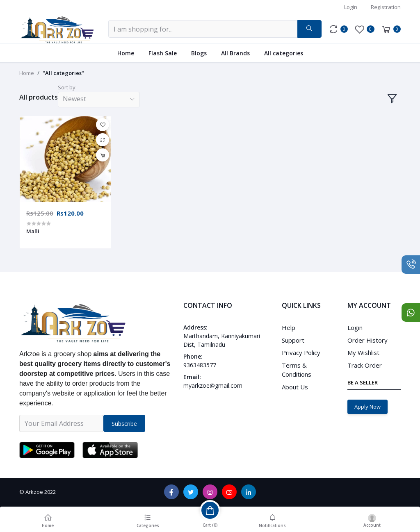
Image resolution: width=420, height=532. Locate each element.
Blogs (199, 53)
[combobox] (99, 100)
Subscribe (124, 424)
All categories (284, 53)
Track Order (365, 365)
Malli (33, 231)
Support (293, 340)
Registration (386, 7)
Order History (367, 340)
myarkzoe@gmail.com (213, 385)
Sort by (67, 87)
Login (351, 7)
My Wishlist (363, 352)
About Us (295, 387)
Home (126, 53)
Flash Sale (163, 53)
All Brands (235, 53)
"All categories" (63, 73)
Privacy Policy (301, 352)
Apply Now (367, 407)
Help (289, 327)
